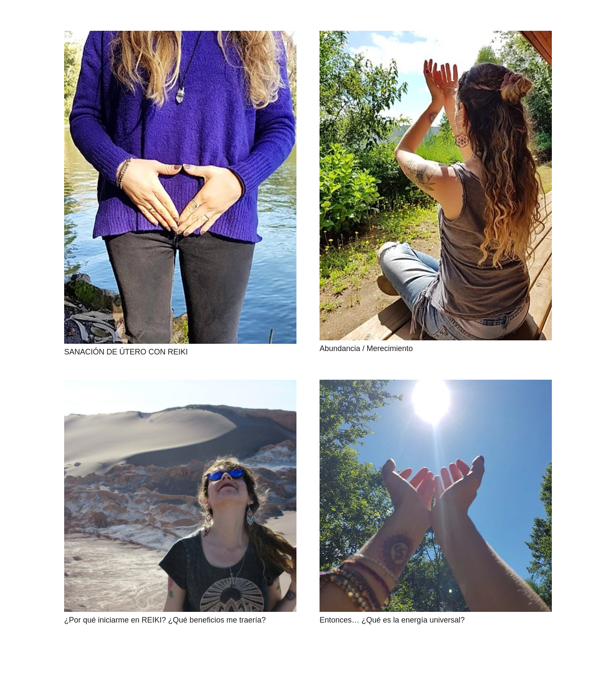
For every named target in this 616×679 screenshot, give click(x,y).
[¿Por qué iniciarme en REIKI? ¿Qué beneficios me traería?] (180, 496)
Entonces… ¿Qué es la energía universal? (392, 620)
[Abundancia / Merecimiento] (436, 186)
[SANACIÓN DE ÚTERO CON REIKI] (180, 187)
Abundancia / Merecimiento (366, 348)
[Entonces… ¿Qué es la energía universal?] (436, 496)
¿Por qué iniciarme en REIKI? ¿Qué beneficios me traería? (165, 620)
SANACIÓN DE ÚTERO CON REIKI (126, 352)
